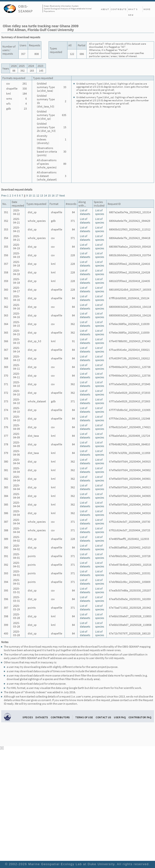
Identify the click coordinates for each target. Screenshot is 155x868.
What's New (133, 10)
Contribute (119, 9)
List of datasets (85, 212)
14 (45, 195)
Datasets (42, 717)
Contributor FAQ (140, 717)
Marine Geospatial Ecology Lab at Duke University (71, 864)
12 (38, 195)
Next (62, 195)
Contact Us (103, 717)
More (147, 9)
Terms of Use (84, 717)
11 (34, 195)
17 (57, 195)
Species (28, 717)
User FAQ (120, 717)
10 (30, 195)
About (105, 9)
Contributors (60, 717)
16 (53, 195)
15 (49, 195)
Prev (4, 195)
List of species (100, 212)
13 (42, 195)
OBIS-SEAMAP (25, 9)
